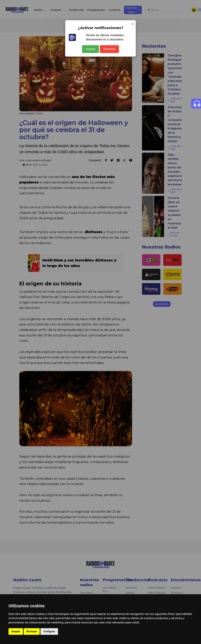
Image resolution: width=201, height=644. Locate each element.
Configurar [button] (49, 631)
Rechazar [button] (32, 631)
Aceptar (90, 49)
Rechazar (109, 49)
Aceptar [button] (16, 631)
